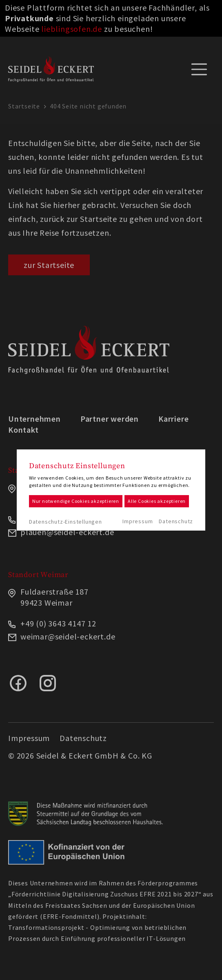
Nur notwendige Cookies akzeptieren (76, 501)
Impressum (138, 521)
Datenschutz (176, 521)
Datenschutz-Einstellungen (65, 522)
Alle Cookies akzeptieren (157, 501)
